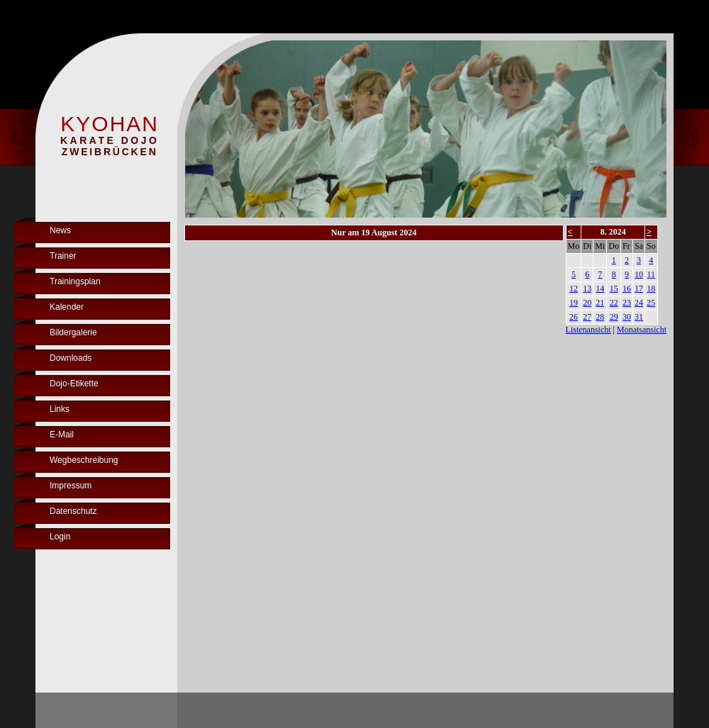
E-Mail (62, 435)
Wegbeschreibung (84, 460)
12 (574, 289)
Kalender (67, 307)
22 (614, 303)
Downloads (71, 358)
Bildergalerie (73, 332)
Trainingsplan (75, 281)
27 (587, 317)
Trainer (63, 256)
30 (627, 317)
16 (627, 289)
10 (639, 274)
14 (600, 289)
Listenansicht (588, 330)
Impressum (71, 486)
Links (60, 409)
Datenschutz (73, 511)
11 (652, 274)
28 (600, 317)
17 (639, 289)
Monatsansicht (642, 330)
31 (639, 317)
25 (651, 303)
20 (587, 303)
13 (587, 289)
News (60, 230)
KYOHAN (110, 124)
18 (651, 289)
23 (627, 303)
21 (600, 303)
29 (614, 317)
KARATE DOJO (110, 140)
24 (639, 303)
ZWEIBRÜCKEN (110, 152)
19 (574, 303)
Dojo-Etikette (74, 383)
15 (614, 289)
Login (60, 537)
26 (574, 317)
